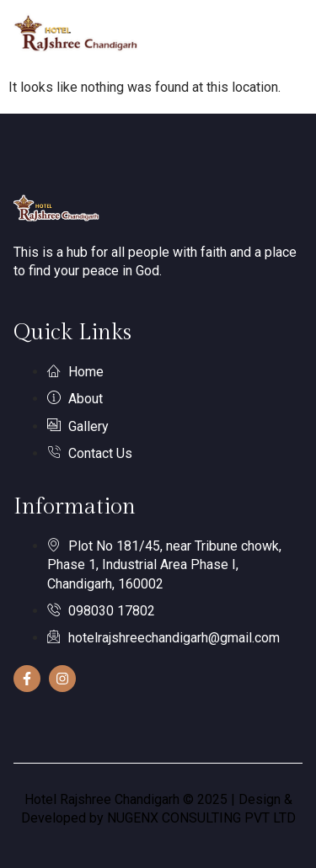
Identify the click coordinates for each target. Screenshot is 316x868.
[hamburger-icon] (284, 35)
